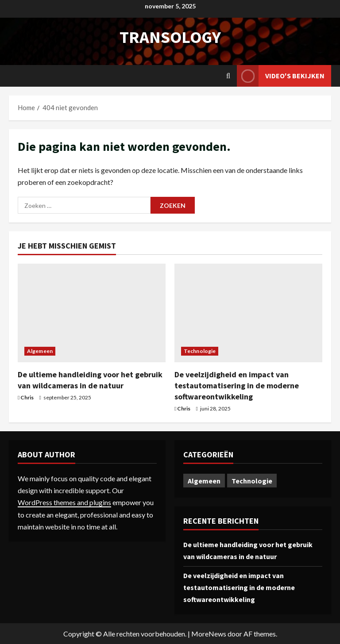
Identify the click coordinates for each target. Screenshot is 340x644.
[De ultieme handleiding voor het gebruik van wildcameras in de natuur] (92, 313)
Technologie (200, 351)
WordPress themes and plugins (64, 502)
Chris (27, 397)
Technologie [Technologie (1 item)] (252, 481)
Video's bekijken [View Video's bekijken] (281, 76)
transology (170, 37)
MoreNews (209, 634)
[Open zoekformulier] (228, 76)
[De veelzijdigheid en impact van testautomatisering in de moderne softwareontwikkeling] (248, 313)
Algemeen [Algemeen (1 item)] (204, 481)
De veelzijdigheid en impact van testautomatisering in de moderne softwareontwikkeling (237, 385)
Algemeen (40, 351)
